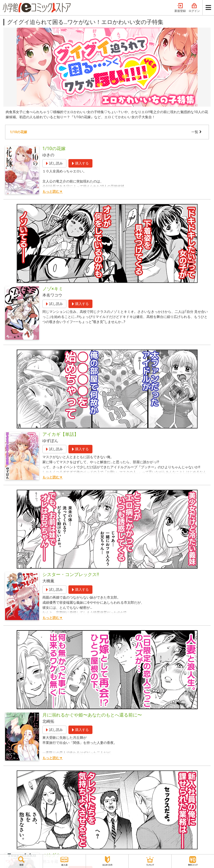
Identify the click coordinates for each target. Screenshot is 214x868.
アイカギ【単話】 (60, 434)
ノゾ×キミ (53, 289)
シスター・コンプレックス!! (71, 574)
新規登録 (180, 8)
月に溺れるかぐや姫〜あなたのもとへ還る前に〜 (92, 715)
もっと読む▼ (53, 192)
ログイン (194, 8)
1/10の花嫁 (19, 132)
